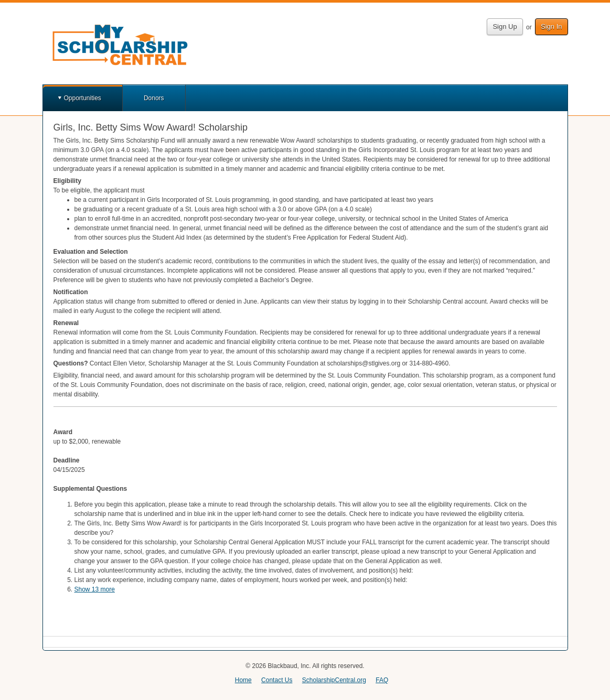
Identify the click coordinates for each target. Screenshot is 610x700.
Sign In (551, 26)
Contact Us (277, 680)
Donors (154, 98)
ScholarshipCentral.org (334, 680)
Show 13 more (95, 589)
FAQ (382, 680)
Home (243, 680)
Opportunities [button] (83, 98)
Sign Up (505, 26)
